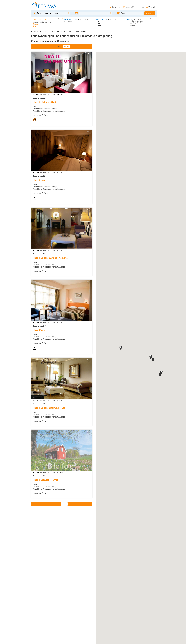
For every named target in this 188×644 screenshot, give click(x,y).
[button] (160, 375)
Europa (42, 32)
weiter (66, 47)
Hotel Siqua (39, 180)
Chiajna (61, 472)
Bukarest (61, 95)
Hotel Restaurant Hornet (45, 480)
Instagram (115, 7)
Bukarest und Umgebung (78, 32)
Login (140, 7)
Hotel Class (39, 330)
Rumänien (50, 32)
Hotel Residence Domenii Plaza (49, 408)
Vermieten (151, 7)
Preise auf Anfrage (41, 115)
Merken (129, 7)
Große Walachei (61, 32)
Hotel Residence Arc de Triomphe (50, 258)
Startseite (35, 32)
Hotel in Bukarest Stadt (45, 102)
